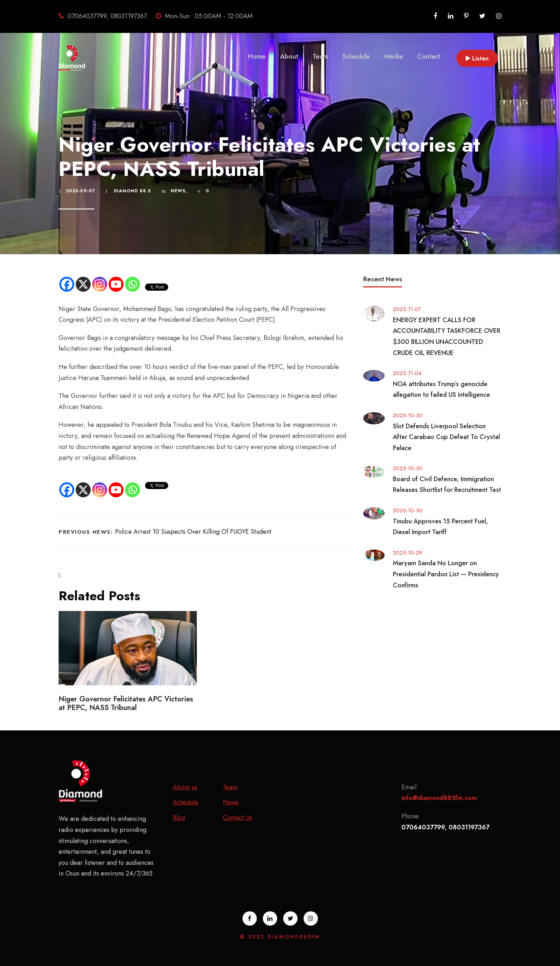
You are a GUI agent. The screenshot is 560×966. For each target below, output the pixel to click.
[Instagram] (100, 284)
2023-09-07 (81, 191)
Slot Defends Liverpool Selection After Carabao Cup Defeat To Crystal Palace (446, 437)
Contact (429, 56)
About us (185, 787)
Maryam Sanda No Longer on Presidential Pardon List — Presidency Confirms (446, 574)
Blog (179, 818)
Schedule (356, 56)
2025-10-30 (408, 415)
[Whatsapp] (132, 284)
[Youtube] (116, 284)
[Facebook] (67, 284)
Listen (477, 58)
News (178, 191)
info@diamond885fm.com (439, 798)
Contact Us (237, 818)
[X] (83, 284)
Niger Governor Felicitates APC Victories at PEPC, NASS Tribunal (126, 703)
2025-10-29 (407, 553)
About (289, 56)
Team (320, 56)
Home (257, 56)
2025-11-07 (407, 309)
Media (394, 56)
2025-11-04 (407, 373)
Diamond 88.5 (132, 191)
